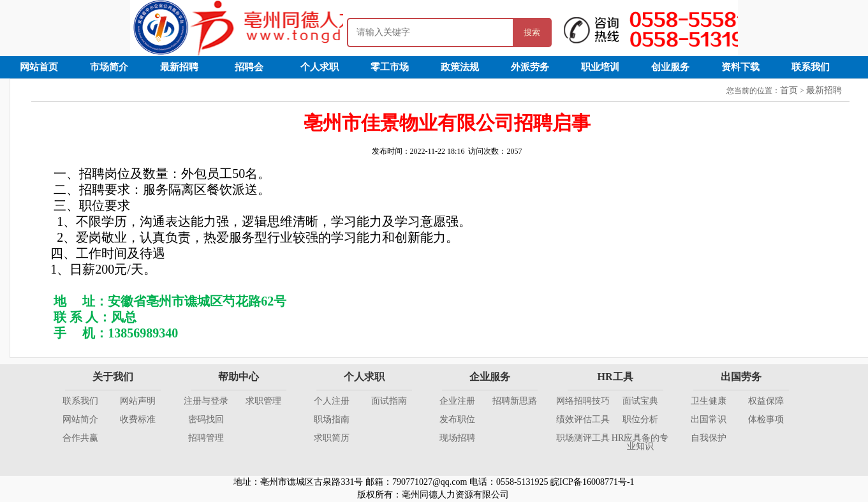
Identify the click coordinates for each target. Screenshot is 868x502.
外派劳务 (530, 67)
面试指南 (389, 401)
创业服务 (670, 67)
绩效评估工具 (583, 419)
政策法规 (460, 67)
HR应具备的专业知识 (640, 442)
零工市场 (390, 67)
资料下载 (740, 67)
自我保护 (709, 438)
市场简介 (109, 67)
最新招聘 (179, 67)
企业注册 (457, 401)
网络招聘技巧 (583, 401)
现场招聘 (457, 438)
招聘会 (249, 67)
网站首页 (39, 67)
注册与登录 (206, 401)
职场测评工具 (583, 438)
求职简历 (332, 438)
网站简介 (80, 419)
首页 (789, 90)
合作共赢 (80, 438)
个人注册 (332, 401)
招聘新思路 (515, 401)
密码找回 (206, 419)
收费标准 (138, 419)
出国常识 (709, 419)
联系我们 (811, 67)
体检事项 (766, 419)
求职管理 (263, 401)
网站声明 (138, 401)
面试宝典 (640, 401)
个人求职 (320, 67)
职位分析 (640, 419)
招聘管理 (206, 438)
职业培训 (600, 67)
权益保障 (766, 401)
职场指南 (332, 419)
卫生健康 (709, 401)
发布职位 (457, 419)
